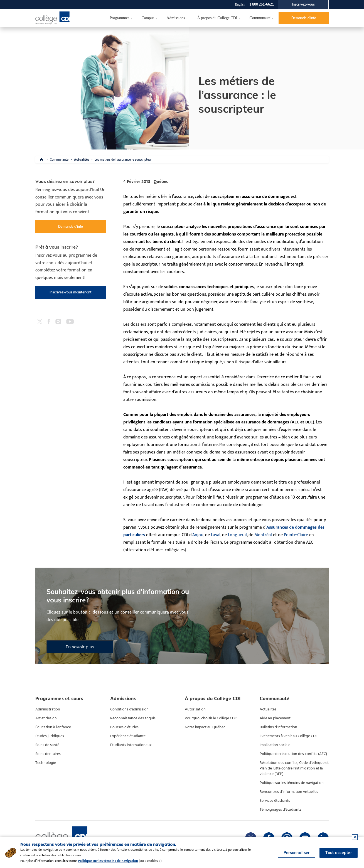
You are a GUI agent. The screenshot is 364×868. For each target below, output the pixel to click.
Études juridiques (50, 736)
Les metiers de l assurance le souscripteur (123, 160)
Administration (48, 709)
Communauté (260, 18)
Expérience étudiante (128, 736)
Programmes (120, 18)
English (240, 4)
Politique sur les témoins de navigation (292, 783)
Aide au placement (275, 718)
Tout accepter (339, 853)
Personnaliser (297, 853)
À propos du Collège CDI (217, 18)
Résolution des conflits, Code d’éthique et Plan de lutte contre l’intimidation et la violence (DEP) (294, 768)
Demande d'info (304, 18)
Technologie (46, 763)
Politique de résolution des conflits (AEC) (293, 754)
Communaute (59, 160)
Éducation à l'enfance (53, 727)
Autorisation (195, 709)
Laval (216, 535)
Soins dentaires (48, 754)
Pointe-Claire (296, 535)
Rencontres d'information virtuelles (289, 792)
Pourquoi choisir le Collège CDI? (211, 718)
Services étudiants (275, 801)
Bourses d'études (124, 727)
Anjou (198, 535)
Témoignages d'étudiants (281, 810)
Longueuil (237, 535)
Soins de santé (47, 745)
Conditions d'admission (129, 709)
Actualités (82, 160)
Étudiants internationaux (131, 745)
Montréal (263, 535)
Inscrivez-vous (303, 4)
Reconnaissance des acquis (133, 718)
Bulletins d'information (278, 727)
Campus (148, 18)
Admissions (176, 18)
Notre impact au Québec (205, 727)
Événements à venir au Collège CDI (288, 736)
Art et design (46, 718)
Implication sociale (275, 745)
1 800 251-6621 (262, 4)
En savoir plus (80, 647)
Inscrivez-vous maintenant (71, 292)
